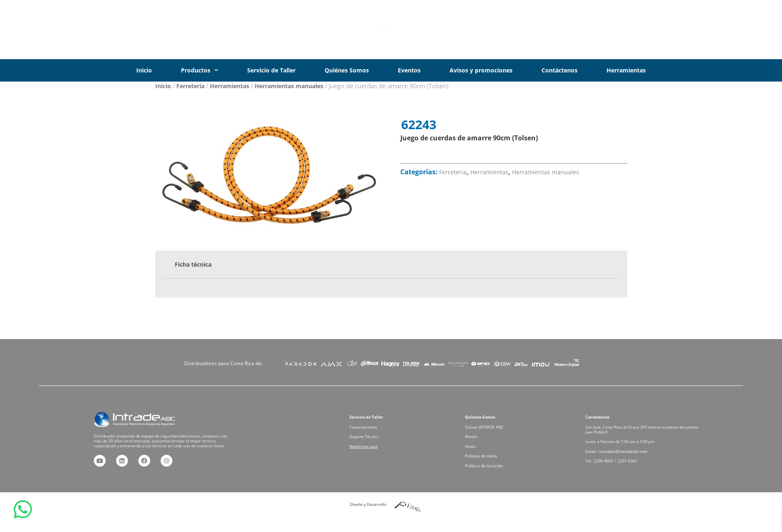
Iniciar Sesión (691, 29)
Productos (200, 70)
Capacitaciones (372, 431)
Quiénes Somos (347, 70)
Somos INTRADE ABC (491, 431)
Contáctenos (559, 70)
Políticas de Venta (489, 451)
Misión (482, 438)
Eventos (409, 70)
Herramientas (626, 70)
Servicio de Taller (271, 70)
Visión (481, 444)
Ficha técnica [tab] (193, 264)
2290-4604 (615, 454)
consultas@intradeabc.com (629, 448)
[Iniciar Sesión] (656, 30)
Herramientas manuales (289, 86)
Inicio (144, 70)
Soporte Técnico (372, 438)
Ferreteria (190, 86)
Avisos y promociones (481, 70)
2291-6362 (632, 454)
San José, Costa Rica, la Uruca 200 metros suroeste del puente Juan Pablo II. (642, 433)
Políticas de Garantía (491, 458)
